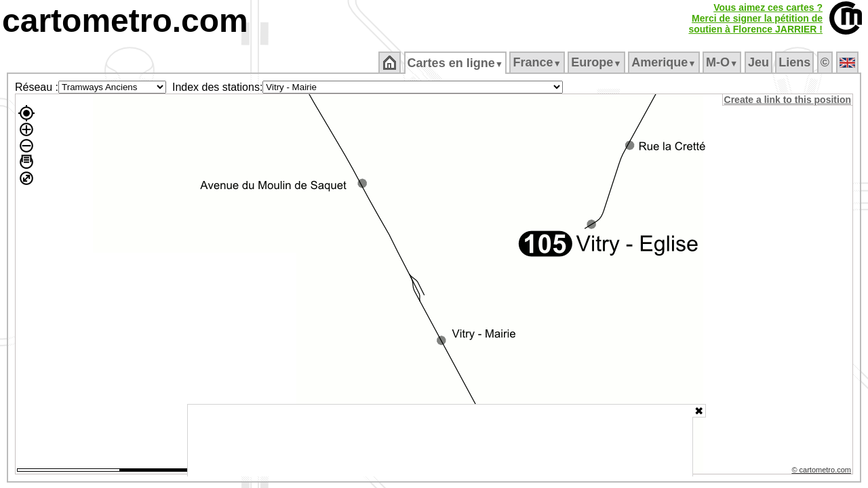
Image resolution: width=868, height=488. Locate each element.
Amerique (665, 62)
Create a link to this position (788, 100)
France (538, 62)
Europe (597, 62)
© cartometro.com (823, 472)
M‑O (723, 62)
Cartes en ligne (456, 63)
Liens (796, 62)
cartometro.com (125, 21)
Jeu (759, 62)
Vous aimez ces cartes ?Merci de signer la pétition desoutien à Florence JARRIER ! (755, 18)
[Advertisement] (440, 441)
